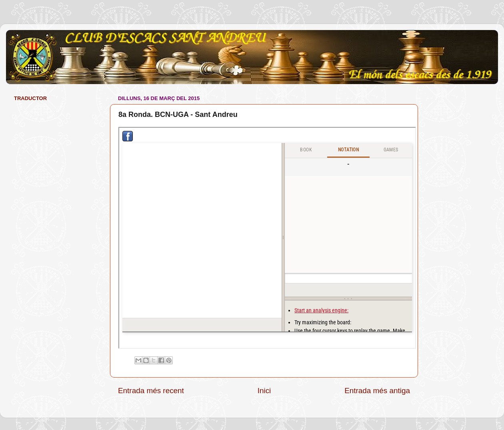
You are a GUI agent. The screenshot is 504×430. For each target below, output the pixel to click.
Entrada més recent (151, 391)
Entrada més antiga (377, 391)
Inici (264, 391)
